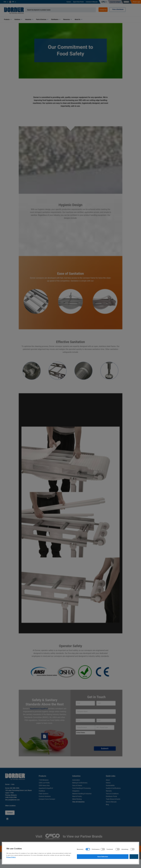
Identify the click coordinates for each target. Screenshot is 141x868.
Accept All (120, 856)
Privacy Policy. (11, 857)
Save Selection (91, 856)
